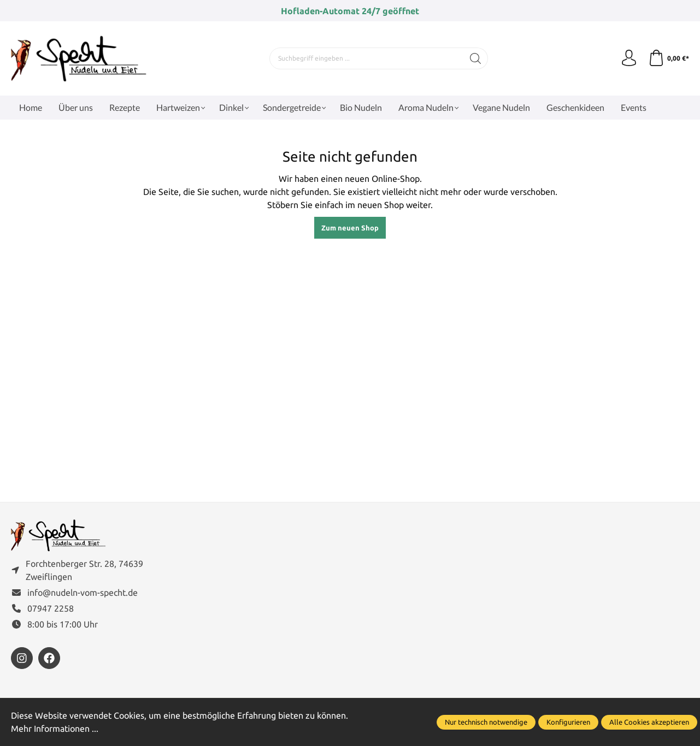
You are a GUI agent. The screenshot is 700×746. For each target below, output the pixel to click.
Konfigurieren (568, 722)
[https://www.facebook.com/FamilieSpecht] (49, 658)
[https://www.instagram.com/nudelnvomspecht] (22, 658)
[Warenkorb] (669, 58)
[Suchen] (476, 58)
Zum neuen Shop (350, 228)
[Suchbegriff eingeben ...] (367, 58)
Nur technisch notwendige (486, 722)
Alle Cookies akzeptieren (649, 722)
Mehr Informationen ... (55, 729)
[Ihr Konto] (629, 58)
